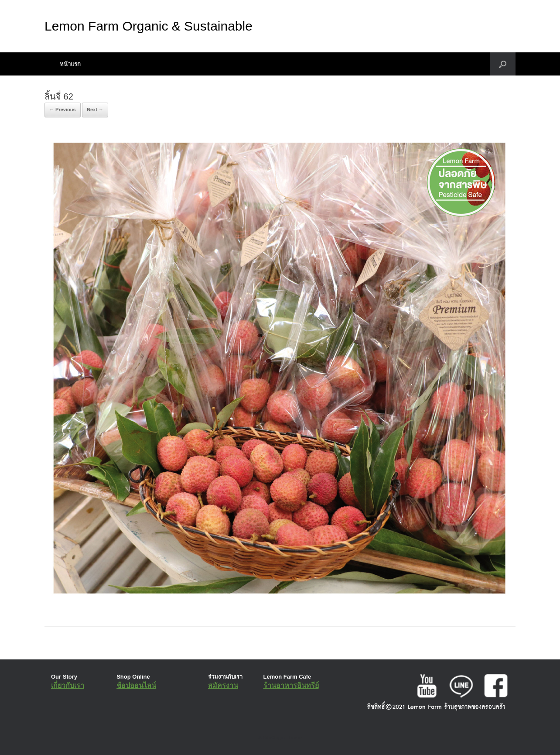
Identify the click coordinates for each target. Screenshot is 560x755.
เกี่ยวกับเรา (68, 685)
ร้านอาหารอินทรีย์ (291, 685)
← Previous (63, 110)
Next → (95, 110)
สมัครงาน (223, 685)
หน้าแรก (70, 64)
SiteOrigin (274, 738)
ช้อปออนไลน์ (136, 685)
